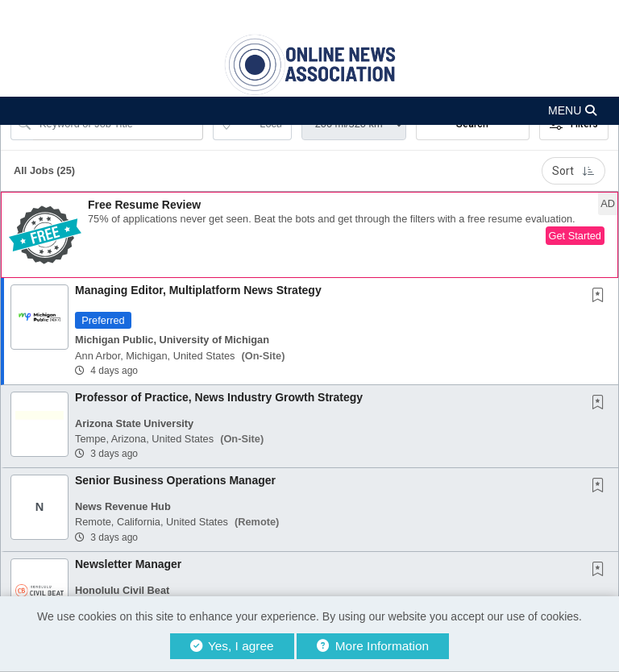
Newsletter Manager (128, 564)
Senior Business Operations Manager (175, 480)
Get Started (575, 236)
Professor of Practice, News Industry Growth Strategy (219, 397)
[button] (309, 111)
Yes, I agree (232, 646)
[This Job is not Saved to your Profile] (601, 297)
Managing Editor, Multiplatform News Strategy (198, 290)
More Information (373, 646)
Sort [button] (573, 171)
